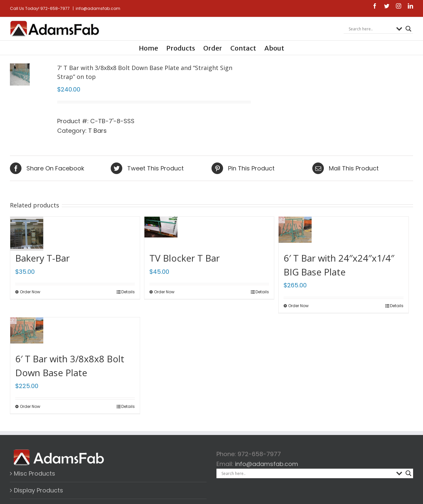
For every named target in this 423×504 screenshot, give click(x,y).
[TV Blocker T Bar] (161, 231)
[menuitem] (153, 48)
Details (128, 292)
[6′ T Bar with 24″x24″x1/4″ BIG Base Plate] (295, 231)
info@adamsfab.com (98, 8)
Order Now (30, 292)
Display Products (38, 490)
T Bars (117, 131)
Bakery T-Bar (42, 258)
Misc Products (35, 473)
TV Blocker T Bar (185, 258)
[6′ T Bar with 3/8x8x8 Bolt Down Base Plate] (27, 331)
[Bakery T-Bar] (27, 231)
